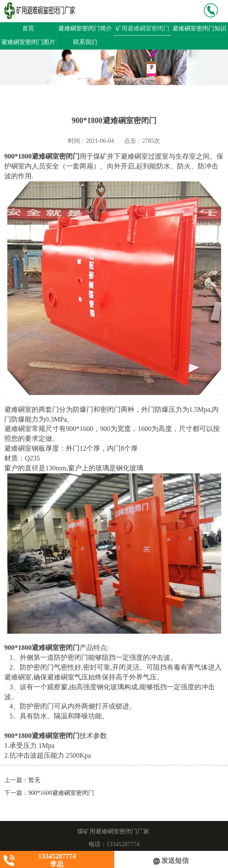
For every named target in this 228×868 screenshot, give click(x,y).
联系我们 (85, 42)
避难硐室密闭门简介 (85, 28)
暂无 (34, 780)
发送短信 (171, 861)
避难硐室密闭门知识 (199, 28)
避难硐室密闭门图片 (28, 42)
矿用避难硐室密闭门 (142, 28)
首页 (28, 28)
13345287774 (123, 844)
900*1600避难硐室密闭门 (61, 793)
